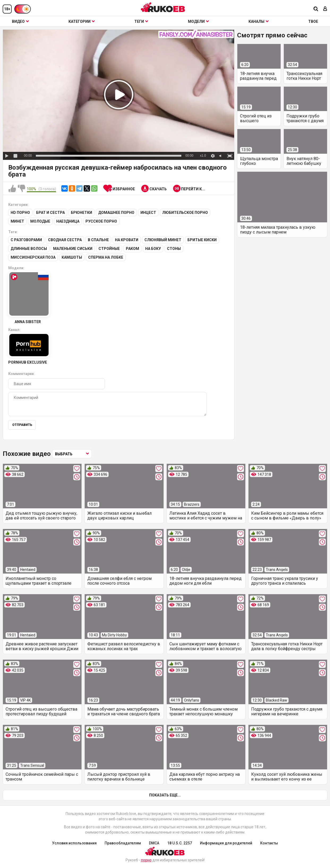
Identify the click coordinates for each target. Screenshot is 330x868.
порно (146, 860)
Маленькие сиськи (73, 249)
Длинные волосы (29, 249)
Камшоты (72, 257)
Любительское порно (185, 213)
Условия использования (74, 843)
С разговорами (26, 240)
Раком (132, 249)
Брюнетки (82, 213)
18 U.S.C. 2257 (180, 843)
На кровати (127, 240)
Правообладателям (123, 843)
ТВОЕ (313, 21)
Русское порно (101, 221)
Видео (20, 21)
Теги (141, 21)
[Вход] (325, 9)
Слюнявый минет (163, 240)
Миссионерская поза (33, 257)
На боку (153, 249)
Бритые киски (202, 240)
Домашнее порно (116, 213)
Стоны (174, 249)
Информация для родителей (226, 843)
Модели (198, 21)
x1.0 (203, 156)
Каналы (259, 21)
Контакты (269, 843)
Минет (17, 221)
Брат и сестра (50, 213)
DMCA (154, 843)
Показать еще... (165, 795)
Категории (82, 21)
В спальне (98, 240)
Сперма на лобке (106, 257)
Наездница (68, 221)
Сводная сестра (65, 240)
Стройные (109, 249)
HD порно (20, 213)
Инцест (148, 213)
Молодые (40, 221)
